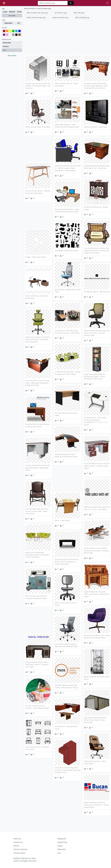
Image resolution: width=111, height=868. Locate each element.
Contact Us (18, 842)
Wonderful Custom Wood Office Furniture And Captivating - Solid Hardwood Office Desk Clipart (95, 86)
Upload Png (62, 842)
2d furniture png (61, 13)
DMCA (16, 846)
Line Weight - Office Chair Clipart (66, 250)
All (18, 23)
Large (5, 12)
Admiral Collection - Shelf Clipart (95, 127)
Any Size (12, 16)
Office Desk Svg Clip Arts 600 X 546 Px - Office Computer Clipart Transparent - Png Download (67, 168)
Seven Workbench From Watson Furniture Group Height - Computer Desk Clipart (96, 551)
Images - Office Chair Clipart (36, 256)
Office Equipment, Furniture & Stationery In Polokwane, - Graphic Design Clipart (38, 803)
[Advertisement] (67, 37)
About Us (17, 839)
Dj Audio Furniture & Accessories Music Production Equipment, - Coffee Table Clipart (66, 560)
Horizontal (7, 43)
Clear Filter (12, 56)
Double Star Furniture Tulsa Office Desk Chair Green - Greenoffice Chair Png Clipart (38, 339)
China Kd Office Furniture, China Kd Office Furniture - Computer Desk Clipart (97, 464)
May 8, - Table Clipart (62, 518)
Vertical (6, 46)
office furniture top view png (37, 13)
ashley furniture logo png (36, 18)
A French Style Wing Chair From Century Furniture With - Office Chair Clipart (37, 509)
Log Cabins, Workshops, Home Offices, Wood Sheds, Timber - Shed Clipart (37, 719)
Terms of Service (21, 849)
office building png (82, 18)
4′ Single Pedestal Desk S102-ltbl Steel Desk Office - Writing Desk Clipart (38, 466)
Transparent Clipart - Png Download (97, 291)
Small (19, 12)
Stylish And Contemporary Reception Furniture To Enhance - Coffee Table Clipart (37, 553)
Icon (59, 853)
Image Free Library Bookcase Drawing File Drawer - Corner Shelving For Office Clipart (94, 375)
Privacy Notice (20, 853)
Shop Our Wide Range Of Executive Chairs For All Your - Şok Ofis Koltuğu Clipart (97, 332)
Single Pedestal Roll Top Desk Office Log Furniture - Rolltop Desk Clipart (96, 594)
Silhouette (8, 23)
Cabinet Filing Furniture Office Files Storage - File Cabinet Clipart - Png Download (38, 86)
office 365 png (79, 13)
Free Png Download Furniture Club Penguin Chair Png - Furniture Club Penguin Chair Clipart (96, 250)
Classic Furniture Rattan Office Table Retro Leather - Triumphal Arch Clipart (95, 662)
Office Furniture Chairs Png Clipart (38, 127)
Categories (62, 839)
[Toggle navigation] (108, 3)
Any (4, 50)
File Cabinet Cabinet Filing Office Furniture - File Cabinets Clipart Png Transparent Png (67, 767)
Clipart (60, 846)
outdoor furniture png (60, 18)
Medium (12, 12)
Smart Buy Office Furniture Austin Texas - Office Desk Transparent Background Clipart (37, 382)
